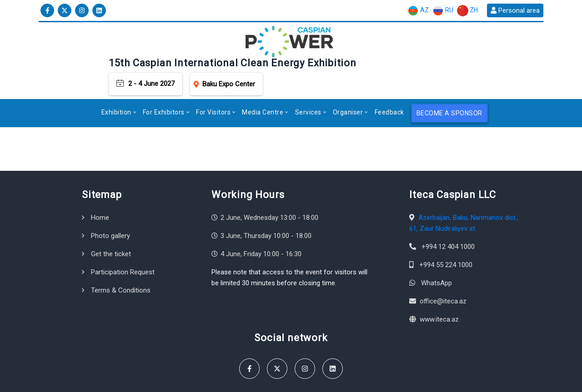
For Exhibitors (164, 81)
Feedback (389, 81)
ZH (467, 11)
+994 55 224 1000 (446, 233)
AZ (418, 11)
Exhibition (116, 81)
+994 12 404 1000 (448, 215)
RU (443, 11)
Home (100, 186)
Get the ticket (111, 223)
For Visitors (213, 81)
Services (308, 81)
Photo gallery (110, 204)
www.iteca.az (439, 288)
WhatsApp (436, 252)
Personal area (515, 10)
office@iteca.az (443, 270)
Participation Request (123, 241)
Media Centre (263, 81)
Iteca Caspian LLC (102, 380)
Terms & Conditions (121, 259)
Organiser (348, 81)
